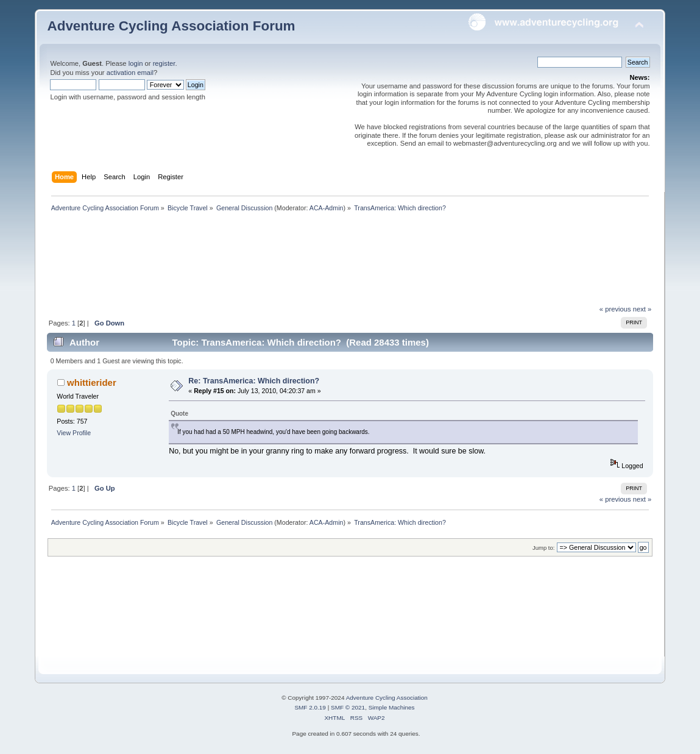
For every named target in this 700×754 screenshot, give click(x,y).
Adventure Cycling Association (387, 698)
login (136, 63)
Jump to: (544, 548)
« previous (615, 309)
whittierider (92, 382)
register (164, 63)
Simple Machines (392, 707)
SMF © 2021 (348, 707)
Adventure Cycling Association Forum (171, 26)
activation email (130, 73)
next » (642, 309)
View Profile (74, 433)
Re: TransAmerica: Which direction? (254, 381)
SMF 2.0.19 (310, 707)
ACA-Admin (327, 208)
